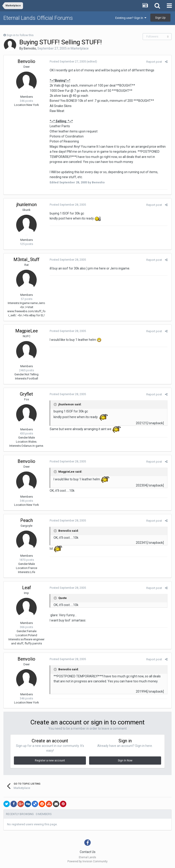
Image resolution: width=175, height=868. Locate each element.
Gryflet (26, 394)
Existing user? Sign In (131, 18)
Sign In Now (125, 761)
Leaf (27, 588)
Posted (67, 61)
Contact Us (88, 852)
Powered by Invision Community (87, 861)
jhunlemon (27, 205)
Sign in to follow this (20, 35)
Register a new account (50, 761)
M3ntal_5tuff (26, 259)
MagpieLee (27, 331)
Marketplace (80, 48)
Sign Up (160, 18)
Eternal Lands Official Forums (38, 18)
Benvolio (30, 48)
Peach (27, 520)
